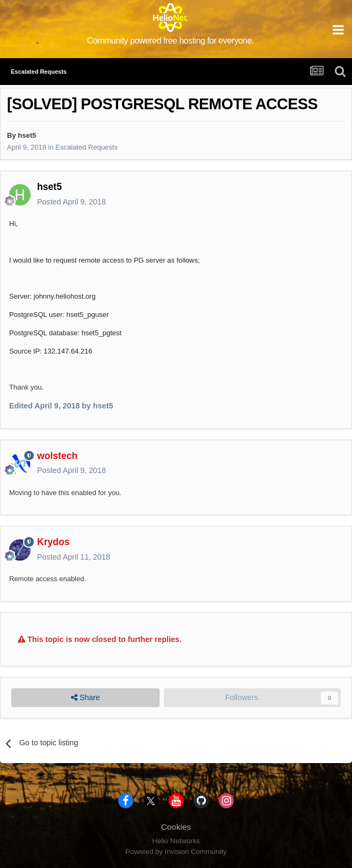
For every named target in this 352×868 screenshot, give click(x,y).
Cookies (176, 827)
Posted (71, 202)
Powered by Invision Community (176, 852)
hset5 (27, 135)
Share (85, 698)
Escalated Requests (87, 147)
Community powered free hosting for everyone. (171, 41)
